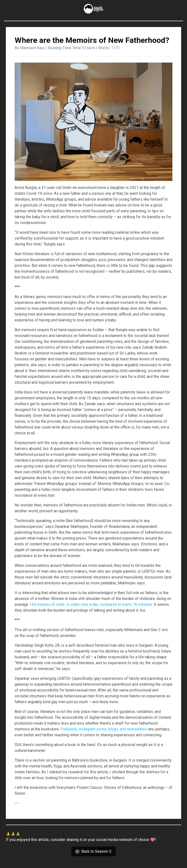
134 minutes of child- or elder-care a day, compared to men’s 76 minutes (91, 604)
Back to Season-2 (93, 851)
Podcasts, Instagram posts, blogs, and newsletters (104, 729)
